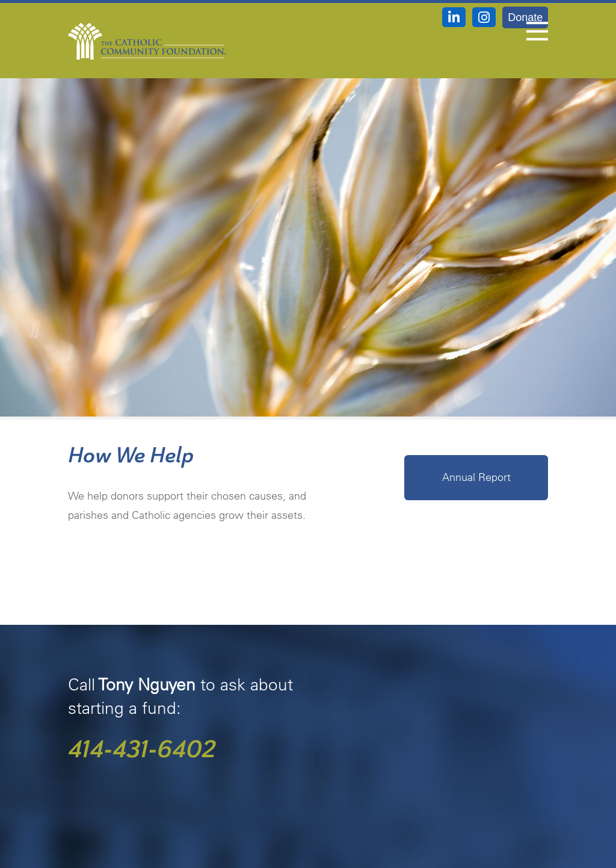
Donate (525, 17)
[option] (308, 230)
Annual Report (476, 477)
